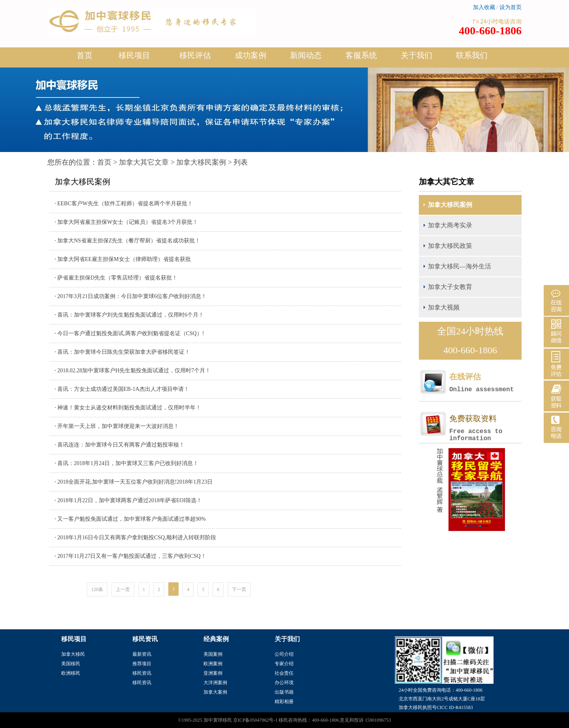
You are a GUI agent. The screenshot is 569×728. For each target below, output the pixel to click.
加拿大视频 (444, 307)
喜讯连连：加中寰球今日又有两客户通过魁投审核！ (121, 445)
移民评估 (195, 58)
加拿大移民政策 (450, 246)
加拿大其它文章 (144, 162)
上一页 (123, 589)
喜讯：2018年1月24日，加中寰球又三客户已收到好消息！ (128, 463)
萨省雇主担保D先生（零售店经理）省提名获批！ (117, 278)
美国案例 (213, 654)
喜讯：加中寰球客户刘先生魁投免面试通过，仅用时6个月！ (131, 315)
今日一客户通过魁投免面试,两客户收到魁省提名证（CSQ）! (131, 333)
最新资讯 (142, 654)
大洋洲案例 (215, 683)
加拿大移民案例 (201, 162)
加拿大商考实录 (450, 225)
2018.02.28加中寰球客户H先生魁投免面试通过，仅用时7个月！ (134, 371)
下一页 (239, 589)
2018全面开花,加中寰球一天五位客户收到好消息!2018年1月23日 (135, 482)
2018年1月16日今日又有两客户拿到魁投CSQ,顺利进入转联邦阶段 (137, 538)
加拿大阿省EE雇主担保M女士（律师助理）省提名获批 (124, 259)
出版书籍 (284, 692)
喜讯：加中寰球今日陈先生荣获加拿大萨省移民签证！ (124, 352)
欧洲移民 (71, 673)
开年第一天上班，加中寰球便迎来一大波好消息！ (118, 426)
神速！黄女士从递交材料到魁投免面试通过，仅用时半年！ (129, 408)
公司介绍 (284, 654)
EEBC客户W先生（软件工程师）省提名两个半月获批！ (125, 204)
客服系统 (361, 55)
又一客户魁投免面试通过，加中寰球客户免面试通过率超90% (132, 519)
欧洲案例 (213, 664)
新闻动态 (306, 58)
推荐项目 (142, 664)
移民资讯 (142, 673)
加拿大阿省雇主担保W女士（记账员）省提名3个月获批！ (128, 222)
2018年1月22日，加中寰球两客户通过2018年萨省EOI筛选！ (130, 500)
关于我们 (416, 58)
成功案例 (251, 58)
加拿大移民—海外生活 (460, 266)
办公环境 (284, 683)
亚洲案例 (213, 673)
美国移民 (71, 664)
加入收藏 (484, 7)
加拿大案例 (215, 692)
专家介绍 (284, 664)
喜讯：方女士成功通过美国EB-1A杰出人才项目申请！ (123, 389)
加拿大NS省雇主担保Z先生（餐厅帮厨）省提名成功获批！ (129, 241)
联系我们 (472, 55)
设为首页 (511, 7)
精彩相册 (284, 702)
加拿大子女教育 (450, 287)
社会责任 (284, 673)
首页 (85, 55)
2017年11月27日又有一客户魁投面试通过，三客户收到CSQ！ (132, 556)
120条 (97, 589)
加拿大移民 (73, 654)
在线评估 (485, 383)
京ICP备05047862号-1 (255, 720)
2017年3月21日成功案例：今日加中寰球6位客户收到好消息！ (132, 296)
